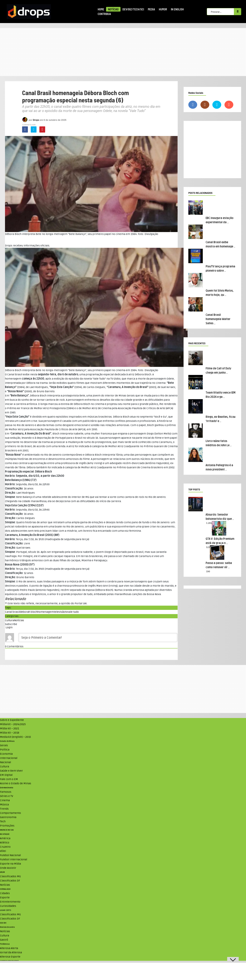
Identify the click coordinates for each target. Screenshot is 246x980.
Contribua (104, 14)
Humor (163, 9)
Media (151, 9)
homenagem (46, 612)
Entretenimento (7, 788)
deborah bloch (29, 612)
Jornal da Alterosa (11, 952)
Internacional (9, 758)
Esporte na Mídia (10, 864)
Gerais (4, 745)
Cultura (10, 620)
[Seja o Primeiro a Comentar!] (98, 638)
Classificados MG (10, 876)
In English (177, 9)
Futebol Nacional (10, 855)
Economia (6, 754)
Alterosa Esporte (10, 957)
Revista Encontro (7, 927)
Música (4, 805)
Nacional (5, 762)
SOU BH (3, 923)
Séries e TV (7, 796)
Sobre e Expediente (12, 720)
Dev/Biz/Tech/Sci (133, 9)
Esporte (5, 898)
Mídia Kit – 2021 (10, 728)
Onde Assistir (8, 868)
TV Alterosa (5, 944)
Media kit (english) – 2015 (15, 737)
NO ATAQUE (5, 834)
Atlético (5, 843)
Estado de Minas (7, 741)
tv (66, 612)
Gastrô (4, 940)
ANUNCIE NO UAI (7, 830)
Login (9, 627)
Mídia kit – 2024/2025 (13, 724)
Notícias (113, 9)
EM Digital (6, 775)
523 (208, 547)
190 (208, 572)
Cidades (5, 893)
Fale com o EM (9, 779)
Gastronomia (8, 817)
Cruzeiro (5, 847)
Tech (3, 821)
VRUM (2, 872)
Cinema (5, 800)
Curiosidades (8, 906)
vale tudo (73, 612)
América (5, 838)
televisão (59, 612)
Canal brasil (12, 612)
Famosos (6, 792)
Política (5, 750)
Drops (36, 120)
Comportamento (10, 813)
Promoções (7, 826)
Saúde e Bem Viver (11, 771)
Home (101, 9)
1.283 (209, 523)
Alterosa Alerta (9, 948)
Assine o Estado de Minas (16, 783)
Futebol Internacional (14, 859)
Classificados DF (10, 881)
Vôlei (3, 851)
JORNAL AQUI (5, 889)
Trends (4, 809)
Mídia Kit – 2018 (10, 733)
